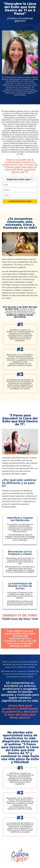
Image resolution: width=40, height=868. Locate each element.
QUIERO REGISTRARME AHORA (20, 201)
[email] (20, 185)
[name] (20, 190)
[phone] (20, 195)
